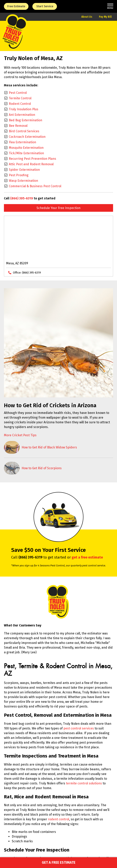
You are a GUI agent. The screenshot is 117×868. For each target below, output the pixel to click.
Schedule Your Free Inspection (58, 208)
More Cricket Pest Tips (20, 435)
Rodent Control (20, 104)
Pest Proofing (19, 175)
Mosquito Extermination (26, 148)
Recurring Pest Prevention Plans (32, 159)
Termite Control (20, 98)
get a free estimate (87, 557)
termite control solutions (84, 783)
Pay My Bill (105, 17)
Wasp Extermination (23, 181)
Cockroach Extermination (27, 137)
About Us (87, 17)
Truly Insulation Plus (24, 109)
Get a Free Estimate (59, 863)
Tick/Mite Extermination (26, 153)
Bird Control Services (24, 131)
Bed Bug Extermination (26, 120)
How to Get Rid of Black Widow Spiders (49, 447)
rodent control (58, 819)
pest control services (79, 728)
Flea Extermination (22, 142)
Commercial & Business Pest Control (35, 186)
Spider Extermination (24, 170)
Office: (27, 273)
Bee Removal (18, 126)
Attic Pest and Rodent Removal (31, 164)
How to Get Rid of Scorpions (42, 468)
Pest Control (18, 93)
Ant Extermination (22, 115)
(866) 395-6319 (22, 198)
